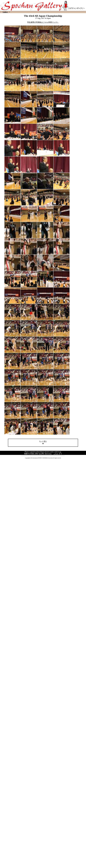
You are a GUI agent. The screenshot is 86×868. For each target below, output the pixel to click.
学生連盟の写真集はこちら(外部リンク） (43, 22)
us (60, 452)
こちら (56, 454)
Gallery (5, 12)
